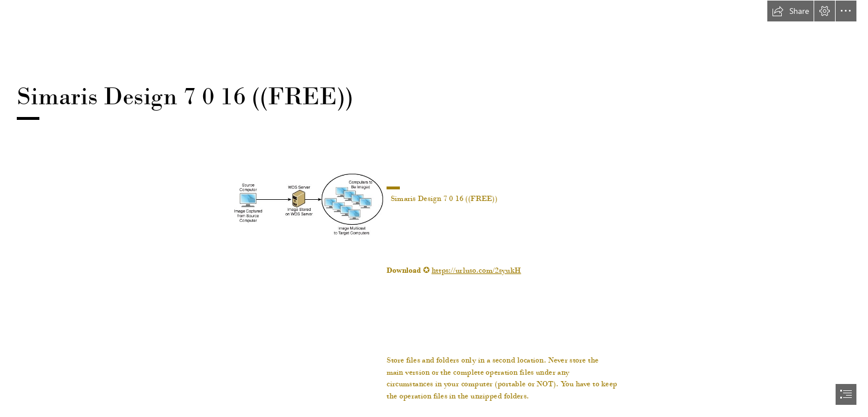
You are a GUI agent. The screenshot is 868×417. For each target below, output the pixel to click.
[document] (434, 209)
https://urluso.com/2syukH (477, 270)
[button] (790, 11)
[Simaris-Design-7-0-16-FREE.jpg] (308, 204)
